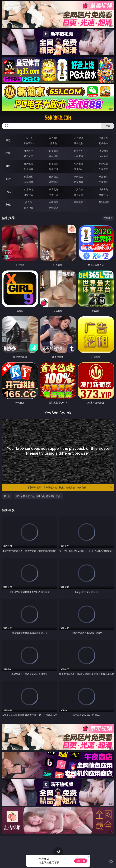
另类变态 (103, 169)
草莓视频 (79, 202)
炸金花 (54, 143)
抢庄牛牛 (103, 143)
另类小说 (54, 195)
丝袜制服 (54, 156)
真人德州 (54, 138)
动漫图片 (103, 176)
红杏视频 (29, 208)
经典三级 (54, 169)
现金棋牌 (79, 143)
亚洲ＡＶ (29, 151)
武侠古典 (103, 189)
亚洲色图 (54, 176)
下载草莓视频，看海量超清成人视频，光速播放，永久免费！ (70, 487)
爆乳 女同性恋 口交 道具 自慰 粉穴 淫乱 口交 (38, 496)
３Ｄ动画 (103, 151)
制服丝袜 (29, 169)
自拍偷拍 (54, 151)
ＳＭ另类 (103, 156)
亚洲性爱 (29, 164)
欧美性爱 (103, 164)
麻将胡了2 (29, 143)
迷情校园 (29, 195)
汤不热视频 (103, 202)
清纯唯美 (54, 182)
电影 (8, 166)
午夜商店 (54, 202)
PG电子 (29, 138)
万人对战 (79, 138)
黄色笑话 (79, 195)
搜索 (108, 126)
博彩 (8, 140)
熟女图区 (79, 182)
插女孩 (29, 202)
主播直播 (79, 156)
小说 (8, 192)
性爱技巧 (103, 195)
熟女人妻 (29, 156)
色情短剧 (54, 208)
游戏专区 (103, 138)
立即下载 (81, 861)
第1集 (7, 496)
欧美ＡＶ (79, 151)
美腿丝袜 (29, 182)
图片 (8, 179)
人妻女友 (79, 189)
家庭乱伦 (54, 189)
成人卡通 (79, 164)
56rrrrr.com (58, 118)
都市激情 (29, 189)
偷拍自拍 (54, 164)
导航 (8, 205)
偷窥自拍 (29, 176)
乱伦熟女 (79, 169)
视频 (8, 153)
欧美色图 (79, 176)
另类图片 (103, 182)
